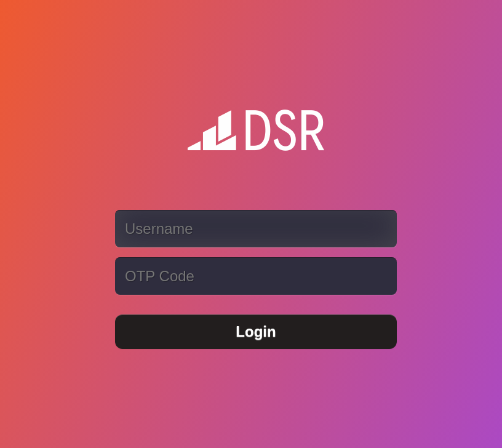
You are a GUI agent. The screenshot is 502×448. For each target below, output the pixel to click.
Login (256, 331)
